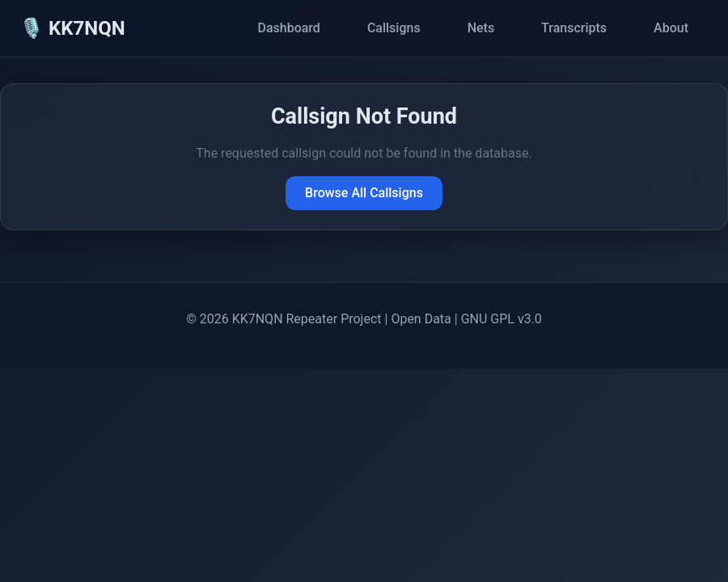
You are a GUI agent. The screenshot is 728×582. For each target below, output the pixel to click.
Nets (481, 28)
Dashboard (288, 28)
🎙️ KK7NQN (72, 28)
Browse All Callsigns (364, 193)
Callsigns (394, 28)
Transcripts (574, 28)
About (671, 28)
